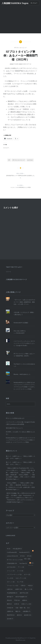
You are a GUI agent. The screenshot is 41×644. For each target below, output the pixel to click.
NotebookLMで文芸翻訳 (21, 323)
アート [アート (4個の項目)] (21, 567)
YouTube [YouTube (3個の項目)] (23, 563)
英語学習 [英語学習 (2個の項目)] (11, 615)
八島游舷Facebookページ (16, 279)
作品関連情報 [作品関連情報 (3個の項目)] (12, 593)
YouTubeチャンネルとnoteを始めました (24, 365)
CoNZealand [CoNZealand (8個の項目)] (12, 552)
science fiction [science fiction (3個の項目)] (12, 556)
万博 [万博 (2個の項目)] (23, 586)
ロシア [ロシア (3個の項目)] (20, 582)
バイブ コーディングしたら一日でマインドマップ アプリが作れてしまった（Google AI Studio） (24, 343)
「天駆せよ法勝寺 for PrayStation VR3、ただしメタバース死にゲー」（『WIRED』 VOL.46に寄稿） (20, 470)
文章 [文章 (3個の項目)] (17, 604)
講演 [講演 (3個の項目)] (19, 615)
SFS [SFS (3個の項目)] (29, 556)
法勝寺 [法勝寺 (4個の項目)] (10, 611)
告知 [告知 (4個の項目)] (9, 600)
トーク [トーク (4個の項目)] (20, 571)
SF (9, 160)
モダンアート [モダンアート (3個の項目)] (21, 578)
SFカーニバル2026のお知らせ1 (15, 418)
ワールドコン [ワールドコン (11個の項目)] (13, 586)
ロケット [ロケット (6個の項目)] (11, 582)
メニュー (35, 3)
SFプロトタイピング (21, 48)
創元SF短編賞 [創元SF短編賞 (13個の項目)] (21, 597)
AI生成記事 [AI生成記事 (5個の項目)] (17, 549)
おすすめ (30, 160)
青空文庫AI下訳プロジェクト (14, 428)
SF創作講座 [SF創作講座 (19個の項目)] (12, 563)
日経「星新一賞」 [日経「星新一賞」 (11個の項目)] (23, 608)
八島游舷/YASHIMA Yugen (15, 3)
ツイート (9, 272)
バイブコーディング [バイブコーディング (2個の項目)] (14, 574)
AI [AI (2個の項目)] (9, 549)
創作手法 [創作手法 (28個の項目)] (24, 593)
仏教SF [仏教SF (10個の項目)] (19, 589)
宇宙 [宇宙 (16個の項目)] (17, 600)
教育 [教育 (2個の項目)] (9, 604)
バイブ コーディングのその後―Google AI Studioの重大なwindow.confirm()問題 (20, 423)
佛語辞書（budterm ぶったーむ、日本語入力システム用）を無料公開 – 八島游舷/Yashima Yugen (20, 487)
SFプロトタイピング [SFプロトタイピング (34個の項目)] (15, 560)
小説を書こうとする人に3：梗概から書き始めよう (24, 313)
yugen (16, 64)
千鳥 (16, 464)
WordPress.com (20, 640)
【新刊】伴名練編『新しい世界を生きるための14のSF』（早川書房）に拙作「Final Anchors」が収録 (20, 495)
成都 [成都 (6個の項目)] (25, 600)
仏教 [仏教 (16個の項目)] (10, 589)
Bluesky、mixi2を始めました (22, 374)
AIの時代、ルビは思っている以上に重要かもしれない (20, 433)
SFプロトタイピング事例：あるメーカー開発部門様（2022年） (24, 355)
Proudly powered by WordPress (15, 638)
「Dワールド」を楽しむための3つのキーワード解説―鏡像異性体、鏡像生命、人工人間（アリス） (24, 302)
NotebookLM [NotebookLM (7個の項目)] (24, 552)
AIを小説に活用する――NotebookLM (20, 332)
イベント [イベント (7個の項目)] (11, 571)
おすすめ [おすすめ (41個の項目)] (11, 567)
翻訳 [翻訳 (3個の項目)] (18, 611)
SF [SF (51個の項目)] (22, 556)
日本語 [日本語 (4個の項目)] (10, 608)
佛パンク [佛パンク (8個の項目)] (28, 589)
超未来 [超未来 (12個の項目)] (28, 615)
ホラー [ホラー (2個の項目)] (27, 574)
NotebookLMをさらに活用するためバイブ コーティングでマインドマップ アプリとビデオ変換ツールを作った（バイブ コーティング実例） (24, 386)
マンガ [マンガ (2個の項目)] (10, 578)
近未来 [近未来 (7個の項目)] (10, 619)
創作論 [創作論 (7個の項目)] (10, 597)
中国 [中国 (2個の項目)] (30, 586)
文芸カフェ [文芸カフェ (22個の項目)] (26, 604)
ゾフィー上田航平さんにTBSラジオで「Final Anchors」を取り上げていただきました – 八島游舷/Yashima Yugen (20, 500)
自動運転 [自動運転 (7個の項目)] (27, 611)
